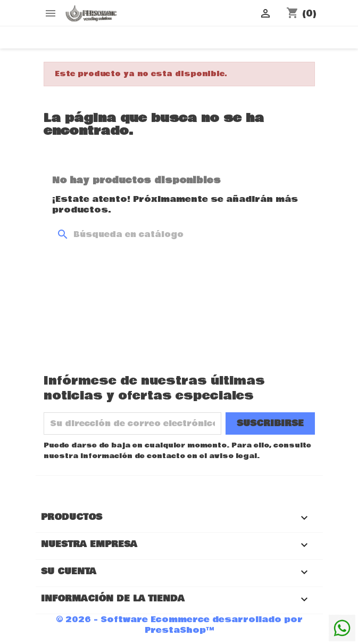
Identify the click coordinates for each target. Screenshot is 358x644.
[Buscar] (179, 234)
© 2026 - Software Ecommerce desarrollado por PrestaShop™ (179, 625)
